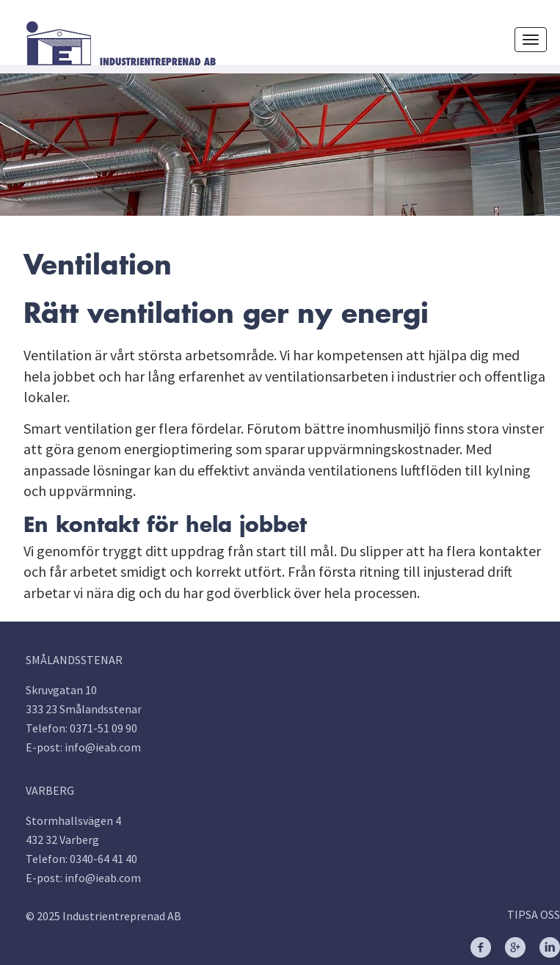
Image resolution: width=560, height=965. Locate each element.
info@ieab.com (103, 747)
